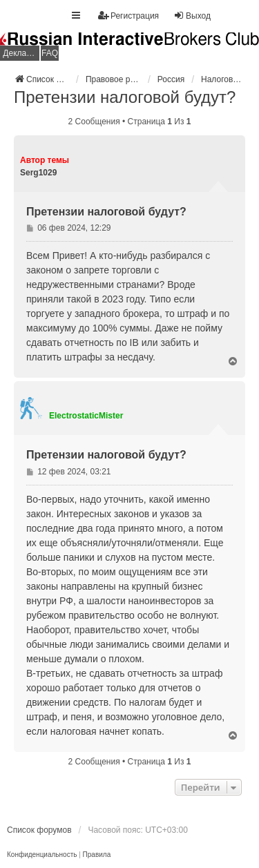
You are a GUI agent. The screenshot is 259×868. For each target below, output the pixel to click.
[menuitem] (42, 855)
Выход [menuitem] (192, 16)
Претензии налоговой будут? (125, 97)
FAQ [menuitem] (50, 53)
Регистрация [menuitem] (128, 16)
